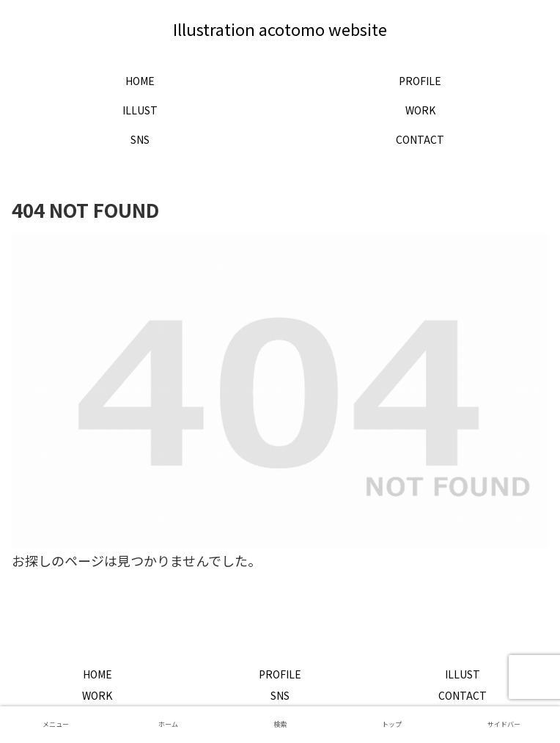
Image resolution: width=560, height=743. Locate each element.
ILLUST (463, 674)
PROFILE (280, 674)
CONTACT (463, 695)
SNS (280, 695)
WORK (97, 695)
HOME (97, 674)
